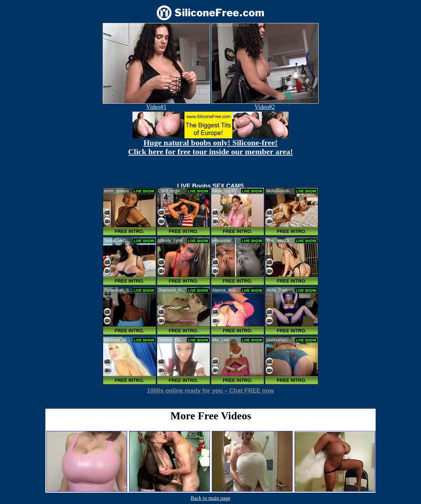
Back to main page (210, 498)
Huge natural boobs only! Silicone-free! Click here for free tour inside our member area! (210, 147)
